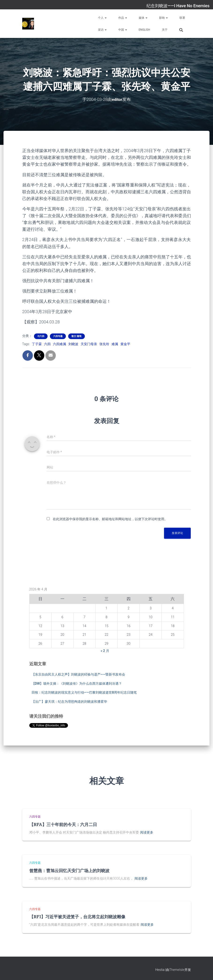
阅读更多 (147, 832)
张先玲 (104, 344)
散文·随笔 (77, 336)
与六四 (41, 336)
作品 (123, 18)
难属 (115, 344)
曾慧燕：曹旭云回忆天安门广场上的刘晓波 (69, 870)
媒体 (143, 18)
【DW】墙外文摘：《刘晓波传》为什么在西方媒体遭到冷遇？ (77, 683)
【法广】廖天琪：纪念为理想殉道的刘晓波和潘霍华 (69, 702)
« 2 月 (105, 651)
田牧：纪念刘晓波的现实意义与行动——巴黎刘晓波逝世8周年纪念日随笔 (84, 692)
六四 (47, 344)
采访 (102, 30)
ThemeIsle (177, 969)
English (144, 30)
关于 (165, 30)
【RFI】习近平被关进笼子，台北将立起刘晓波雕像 (77, 917)
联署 (182, 18)
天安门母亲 (89, 344)
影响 (163, 18)
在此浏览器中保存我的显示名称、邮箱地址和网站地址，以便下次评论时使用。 (110, 519)
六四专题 (58, 336)
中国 (123, 30)
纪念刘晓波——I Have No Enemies (178, 6)
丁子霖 (37, 344)
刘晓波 (73, 344)
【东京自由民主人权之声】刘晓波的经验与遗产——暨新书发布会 (78, 674)
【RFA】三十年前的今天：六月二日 (63, 824)
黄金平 (125, 344)
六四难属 (60, 344)
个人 (102, 18)
